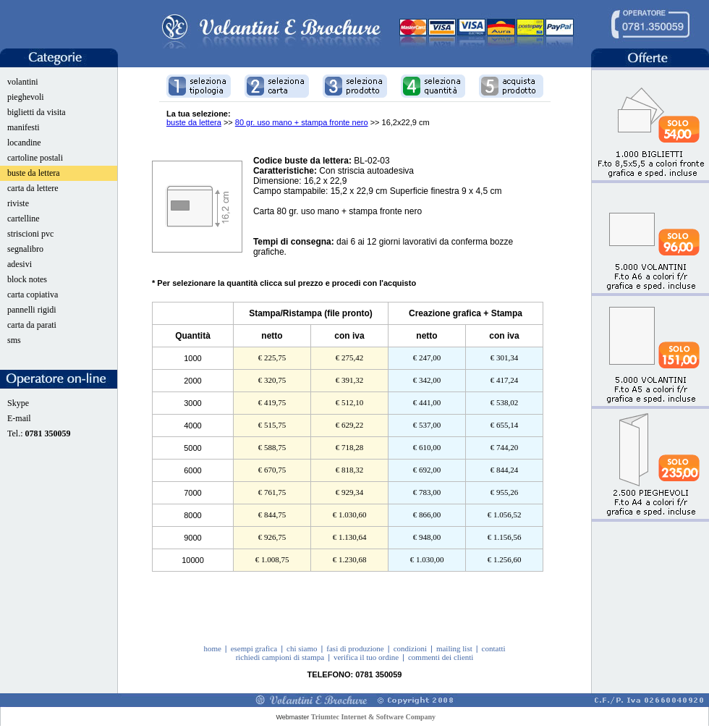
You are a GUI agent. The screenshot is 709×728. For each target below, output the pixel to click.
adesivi (20, 264)
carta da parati (32, 325)
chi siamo (302, 648)
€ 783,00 (427, 492)
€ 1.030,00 (427, 559)
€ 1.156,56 (505, 537)
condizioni (410, 648)
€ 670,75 (272, 470)
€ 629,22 (350, 425)
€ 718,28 (350, 447)
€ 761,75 (272, 492)
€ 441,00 (427, 402)
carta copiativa (33, 295)
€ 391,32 (350, 380)
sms (14, 340)
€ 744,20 (505, 447)
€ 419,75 (272, 402)
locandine (24, 143)
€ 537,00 (427, 425)
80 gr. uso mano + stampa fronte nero (302, 122)
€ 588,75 (272, 447)
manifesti (24, 127)
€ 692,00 (427, 470)
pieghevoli (26, 97)
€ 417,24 (505, 380)
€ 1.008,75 (272, 559)
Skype (18, 403)
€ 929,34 (350, 492)
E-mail (19, 418)
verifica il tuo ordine (366, 657)
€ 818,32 (350, 470)
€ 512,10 (350, 402)
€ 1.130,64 (350, 537)
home (212, 648)
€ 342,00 (427, 380)
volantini (23, 82)
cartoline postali (35, 158)
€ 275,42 (350, 357)
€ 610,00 (427, 447)
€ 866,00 (427, 515)
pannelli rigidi (32, 310)
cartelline (24, 219)
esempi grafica (254, 648)
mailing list (454, 648)
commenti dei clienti (441, 657)
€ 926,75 (272, 537)
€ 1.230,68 (350, 559)
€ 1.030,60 (350, 515)
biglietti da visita (37, 112)
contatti (494, 648)
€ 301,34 (505, 357)
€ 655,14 (505, 425)
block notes (27, 279)
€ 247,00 (427, 357)
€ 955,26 (505, 492)
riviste (18, 203)
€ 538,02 (505, 402)
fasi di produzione (355, 648)
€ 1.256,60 (505, 559)
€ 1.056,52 (505, 515)
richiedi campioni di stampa (280, 657)
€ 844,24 (505, 470)
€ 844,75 (272, 515)
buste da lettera (34, 173)
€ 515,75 (272, 425)
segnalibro (25, 249)
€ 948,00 (427, 537)
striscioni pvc (30, 234)
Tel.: (39, 433)
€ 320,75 (272, 380)
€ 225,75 (272, 357)
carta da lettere (33, 188)
